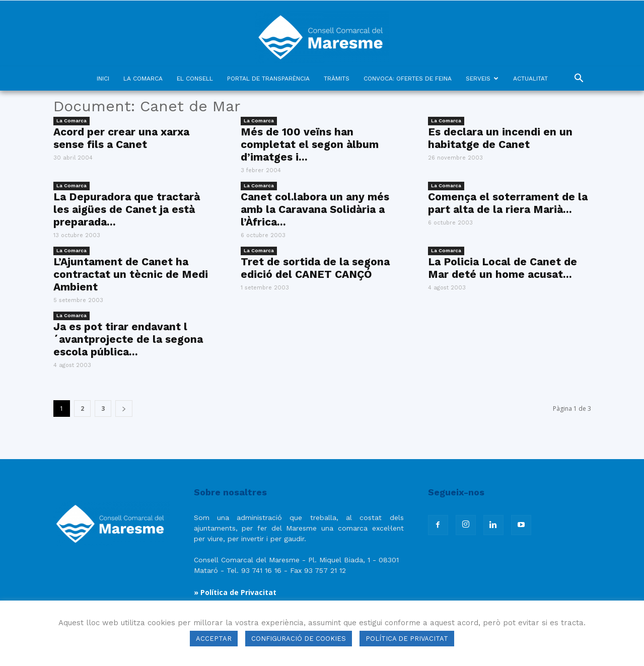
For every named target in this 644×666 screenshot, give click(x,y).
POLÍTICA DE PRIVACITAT (407, 639)
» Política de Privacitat (235, 592)
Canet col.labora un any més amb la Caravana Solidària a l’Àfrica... (315, 209)
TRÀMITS (337, 79)
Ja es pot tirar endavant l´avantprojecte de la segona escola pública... (128, 339)
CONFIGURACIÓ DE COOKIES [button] (299, 639)
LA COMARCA (143, 79)
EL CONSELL (195, 79)
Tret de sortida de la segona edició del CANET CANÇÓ (315, 268)
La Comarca (71, 121)
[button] (579, 79)
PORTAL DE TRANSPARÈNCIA (268, 79)
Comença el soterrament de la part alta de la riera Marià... (508, 203)
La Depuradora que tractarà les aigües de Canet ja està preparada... (127, 209)
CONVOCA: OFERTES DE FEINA (408, 79)
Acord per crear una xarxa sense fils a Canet (121, 138)
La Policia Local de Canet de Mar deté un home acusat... (503, 268)
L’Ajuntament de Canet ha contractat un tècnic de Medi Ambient (131, 274)
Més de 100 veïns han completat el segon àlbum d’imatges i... (310, 144)
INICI (103, 79)
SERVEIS (482, 79)
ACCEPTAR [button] (214, 639)
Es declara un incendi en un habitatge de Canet (500, 138)
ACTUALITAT (530, 79)
